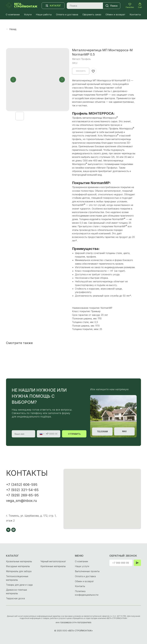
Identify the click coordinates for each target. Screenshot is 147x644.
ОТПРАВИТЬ (74, 434)
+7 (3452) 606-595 (22, 485)
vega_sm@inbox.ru (21, 501)
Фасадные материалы (18, 566)
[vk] (8, 530)
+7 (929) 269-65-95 (22, 495)
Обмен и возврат (115, 14)
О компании (13, 14)
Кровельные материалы (19, 561)
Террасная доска (15, 598)
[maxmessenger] (13, 530)
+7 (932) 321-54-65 (22, 490)
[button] (130, 6)
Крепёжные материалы (53, 566)
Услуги (28, 14)
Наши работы (44, 14)
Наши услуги (82, 566)
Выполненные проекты (87, 571)
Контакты (135, 14)
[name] (23, 434)
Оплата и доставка (67, 14)
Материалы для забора (19, 571)
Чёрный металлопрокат (53, 561)
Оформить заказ (92, 14)
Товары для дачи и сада (19, 585)
